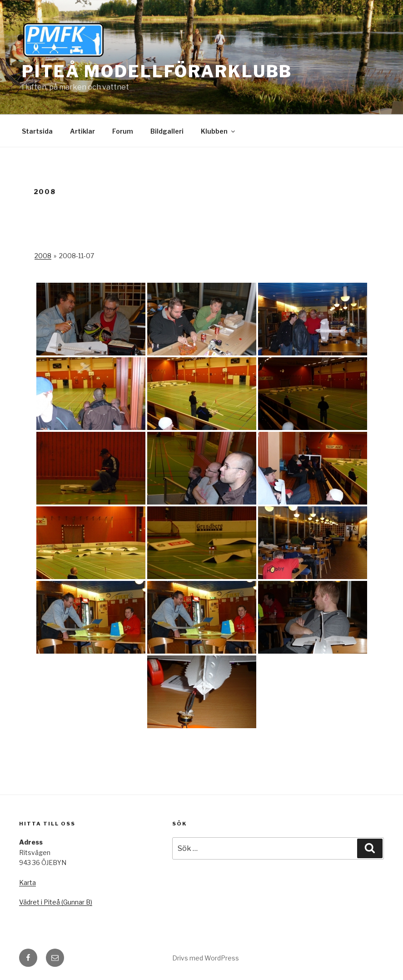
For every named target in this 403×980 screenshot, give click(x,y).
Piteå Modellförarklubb (157, 71)
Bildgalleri (167, 131)
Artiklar (82, 131)
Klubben (219, 131)
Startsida (37, 131)
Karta (27, 882)
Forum (123, 131)
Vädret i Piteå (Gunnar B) (56, 902)
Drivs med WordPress (206, 958)
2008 (43, 256)
